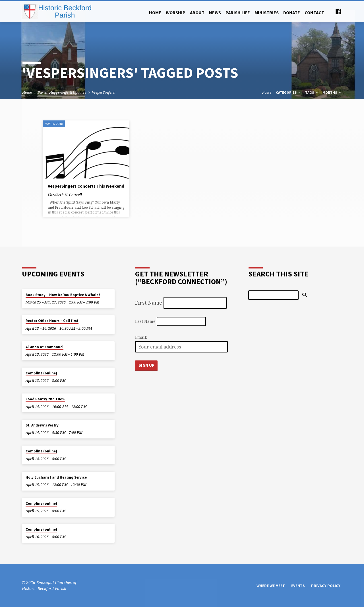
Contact (314, 13)
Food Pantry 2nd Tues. (45, 399)
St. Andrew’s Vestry (42, 425)
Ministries (267, 13)
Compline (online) (41, 373)
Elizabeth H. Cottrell (65, 195)
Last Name (145, 321)
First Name (149, 303)
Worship (176, 13)
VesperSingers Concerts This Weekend (86, 186)
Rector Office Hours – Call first (52, 321)
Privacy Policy (326, 586)
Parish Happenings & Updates (62, 92)
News (215, 13)
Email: (141, 337)
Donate (292, 13)
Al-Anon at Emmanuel (45, 347)
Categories (289, 92)
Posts (267, 92)
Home (155, 13)
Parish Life (238, 13)
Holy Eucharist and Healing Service (56, 477)
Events (298, 586)
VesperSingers (103, 92)
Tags (312, 92)
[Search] (274, 295)
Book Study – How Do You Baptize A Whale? (63, 295)
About (197, 13)
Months (332, 92)
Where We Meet (271, 586)
